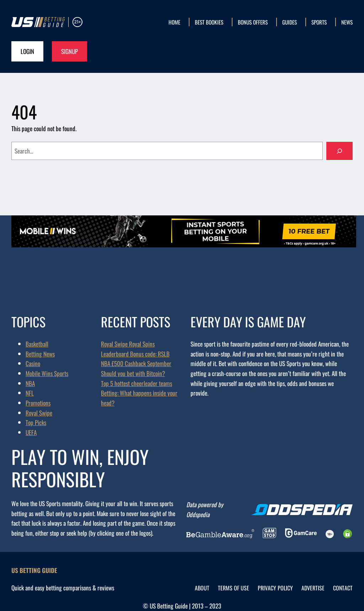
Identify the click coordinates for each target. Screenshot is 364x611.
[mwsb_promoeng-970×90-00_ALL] (184, 245)
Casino (33, 363)
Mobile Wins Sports (47, 373)
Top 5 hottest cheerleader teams (136, 383)
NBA (30, 383)
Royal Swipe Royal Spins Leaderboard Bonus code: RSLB (135, 349)
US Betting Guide (34, 570)
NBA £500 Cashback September (136, 363)
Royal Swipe (39, 413)
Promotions (38, 403)
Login (27, 51)
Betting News (40, 354)
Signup (69, 51)
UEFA (31, 432)
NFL (30, 393)
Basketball (37, 344)
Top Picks (36, 422)
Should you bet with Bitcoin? (133, 373)
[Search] (339, 151)
